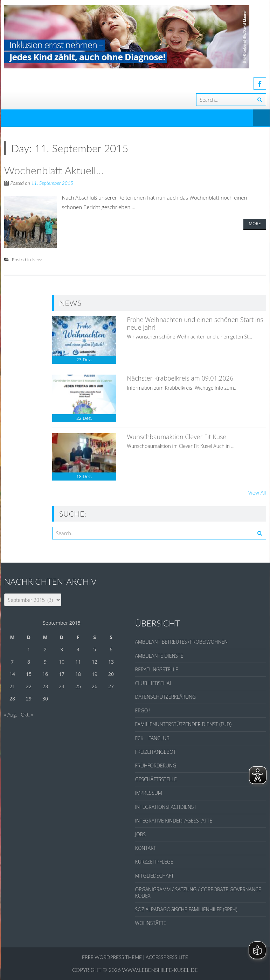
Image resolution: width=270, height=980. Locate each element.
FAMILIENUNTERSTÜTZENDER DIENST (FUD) (183, 724)
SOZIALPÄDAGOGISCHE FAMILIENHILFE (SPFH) (186, 909)
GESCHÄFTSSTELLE (156, 779)
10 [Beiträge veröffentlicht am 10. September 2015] (62, 662)
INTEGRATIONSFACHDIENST (166, 807)
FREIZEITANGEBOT (155, 752)
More (255, 224)
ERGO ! (143, 710)
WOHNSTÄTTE (151, 923)
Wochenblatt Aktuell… (54, 170)
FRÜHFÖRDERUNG (156, 766)
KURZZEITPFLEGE (154, 862)
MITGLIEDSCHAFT (155, 876)
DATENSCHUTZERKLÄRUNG (166, 697)
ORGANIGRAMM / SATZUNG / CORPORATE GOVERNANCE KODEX (198, 892)
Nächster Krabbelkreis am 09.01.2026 (180, 378)
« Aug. (11, 715)
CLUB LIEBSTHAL (154, 683)
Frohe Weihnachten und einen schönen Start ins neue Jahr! (195, 323)
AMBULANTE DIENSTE (159, 656)
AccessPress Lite (167, 957)
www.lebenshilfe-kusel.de (160, 970)
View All (257, 492)
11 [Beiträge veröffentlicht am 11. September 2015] (78, 662)
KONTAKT (146, 848)
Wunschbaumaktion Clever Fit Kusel (177, 437)
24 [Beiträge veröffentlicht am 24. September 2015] (62, 686)
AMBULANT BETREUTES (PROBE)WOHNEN (182, 642)
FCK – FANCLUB (152, 738)
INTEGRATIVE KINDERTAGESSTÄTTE (174, 821)
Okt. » (27, 715)
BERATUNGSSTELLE (157, 669)
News (38, 260)
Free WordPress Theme (112, 957)
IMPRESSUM (149, 793)
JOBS (141, 834)
